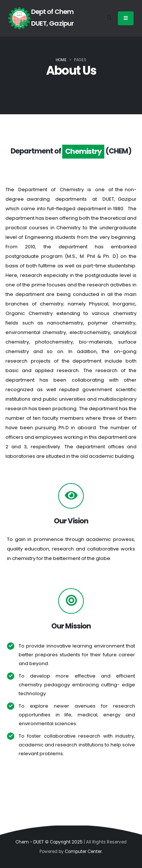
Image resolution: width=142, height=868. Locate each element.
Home (61, 60)
